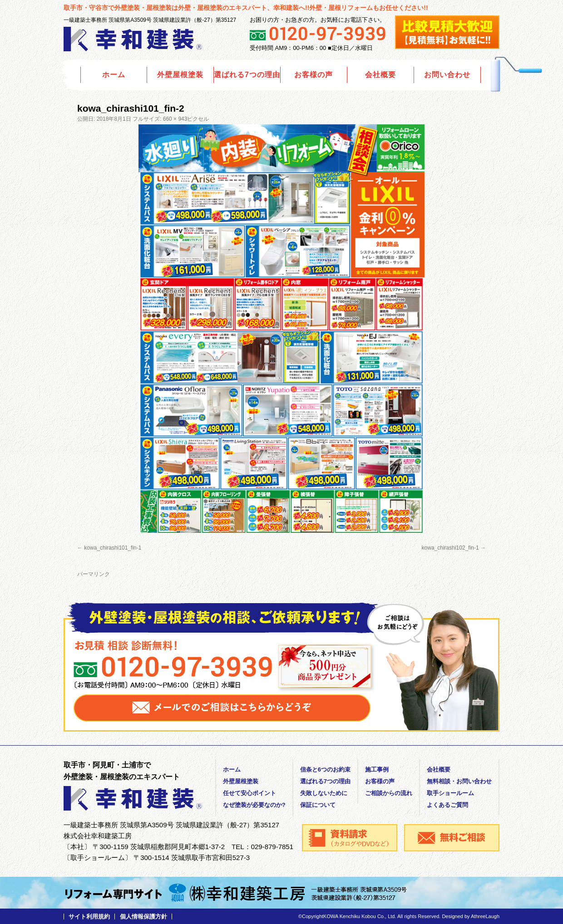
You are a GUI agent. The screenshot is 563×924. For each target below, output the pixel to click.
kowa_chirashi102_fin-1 (450, 548)
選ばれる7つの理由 (247, 75)
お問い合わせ (447, 75)
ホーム (114, 75)
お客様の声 (314, 75)
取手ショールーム (450, 793)
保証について (318, 805)
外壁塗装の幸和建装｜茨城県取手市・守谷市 (134, 39)
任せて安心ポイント (249, 793)
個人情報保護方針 (143, 917)
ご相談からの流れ (389, 793)
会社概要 (380, 75)
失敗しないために (324, 793)
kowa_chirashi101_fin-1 (113, 548)
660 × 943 (175, 119)
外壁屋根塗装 (180, 75)
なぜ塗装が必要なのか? (254, 805)
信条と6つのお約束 (325, 769)
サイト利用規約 (89, 917)
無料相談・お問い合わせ (459, 781)
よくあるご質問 (447, 805)
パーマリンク (94, 574)
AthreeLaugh (485, 916)
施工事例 (377, 769)
